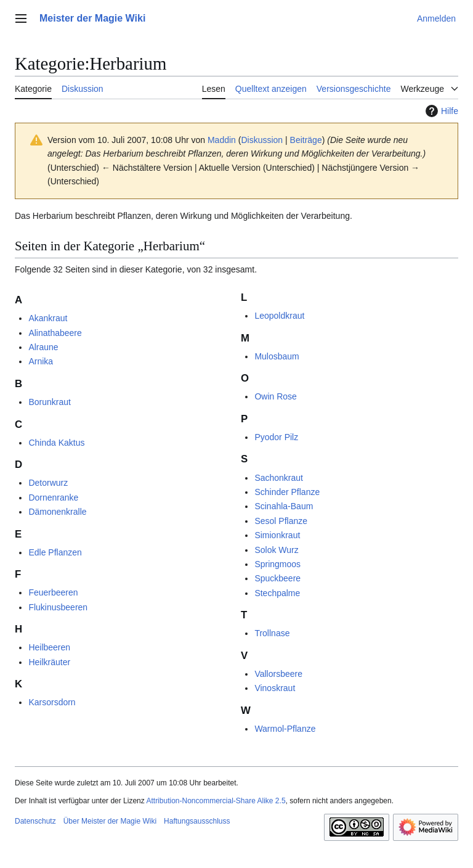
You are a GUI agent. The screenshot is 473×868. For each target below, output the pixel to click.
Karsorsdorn (52, 702)
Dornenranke (53, 497)
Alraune (43, 347)
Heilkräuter (49, 662)
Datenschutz (35, 821)
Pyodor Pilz (276, 437)
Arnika (41, 361)
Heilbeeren (49, 647)
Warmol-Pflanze (285, 729)
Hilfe (440, 111)
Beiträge (306, 140)
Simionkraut (277, 535)
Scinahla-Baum (284, 506)
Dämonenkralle (57, 512)
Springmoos (277, 564)
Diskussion (262, 140)
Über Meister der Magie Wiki (110, 821)
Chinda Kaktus (56, 443)
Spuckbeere (277, 578)
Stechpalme (277, 593)
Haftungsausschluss (197, 821)
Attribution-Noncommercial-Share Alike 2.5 (216, 801)
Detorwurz (48, 483)
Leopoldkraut (279, 316)
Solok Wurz (276, 550)
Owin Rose (275, 396)
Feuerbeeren (53, 592)
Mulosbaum (277, 356)
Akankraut (48, 318)
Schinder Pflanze (287, 492)
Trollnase (272, 633)
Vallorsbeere (278, 674)
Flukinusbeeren (58, 607)
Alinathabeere (55, 333)
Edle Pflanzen (55, 552)
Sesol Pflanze (281, 521)
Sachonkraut (279, 478)
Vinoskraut (275, 688)
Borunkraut (49, 402)
